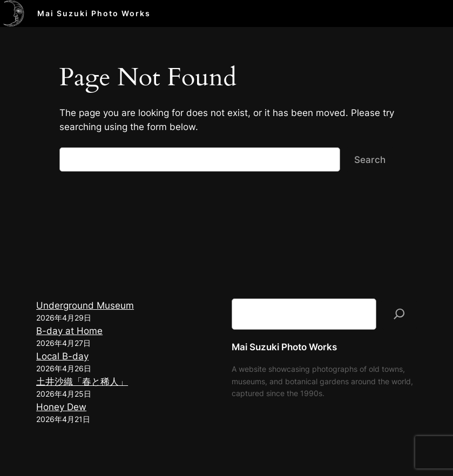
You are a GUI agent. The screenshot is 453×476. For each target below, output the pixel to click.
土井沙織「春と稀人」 (82, 382)
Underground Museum (85, 305)
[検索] (399, 314)
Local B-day (62, 356)
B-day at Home (69, 331)
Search (370, 160)
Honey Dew (61, 407)
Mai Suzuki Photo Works (94, 13)
